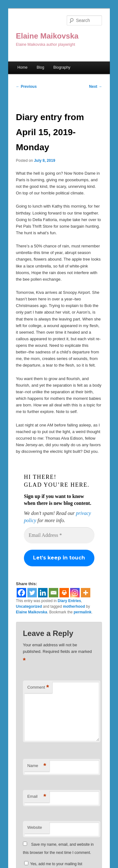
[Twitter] (32, 593)
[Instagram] (75, 593)
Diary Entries (69, 601)
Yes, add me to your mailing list (53, 864)
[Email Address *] (59, 535)
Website (35, 827)
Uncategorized (29, 606)
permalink (83, 612)
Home (22, 67)
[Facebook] (21, 593)
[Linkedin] (43, 593)
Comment (38, 688)
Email (37, 797)
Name (37, 766)
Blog (40, 67)
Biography (62, 67)
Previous (26, 87)
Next (96, 87)
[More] (86, 593)
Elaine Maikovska (47, 36)
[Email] (53, 593)
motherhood (74, 606)
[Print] (64, 593)
